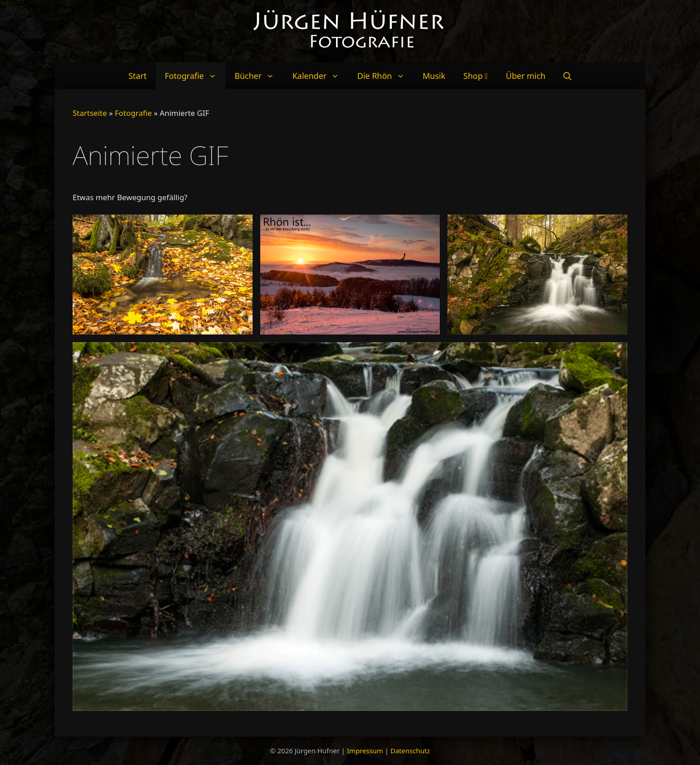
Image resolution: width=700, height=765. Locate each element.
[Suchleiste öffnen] (567, 76)
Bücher (259, 76)
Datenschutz (410, 751)
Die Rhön (385, 76)
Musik (434, 76)
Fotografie (195, 76)
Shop (475, 76)
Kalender (320, 76)
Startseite (90, 113)
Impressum (365, 751)
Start (138, 76)
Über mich (526, 76)
